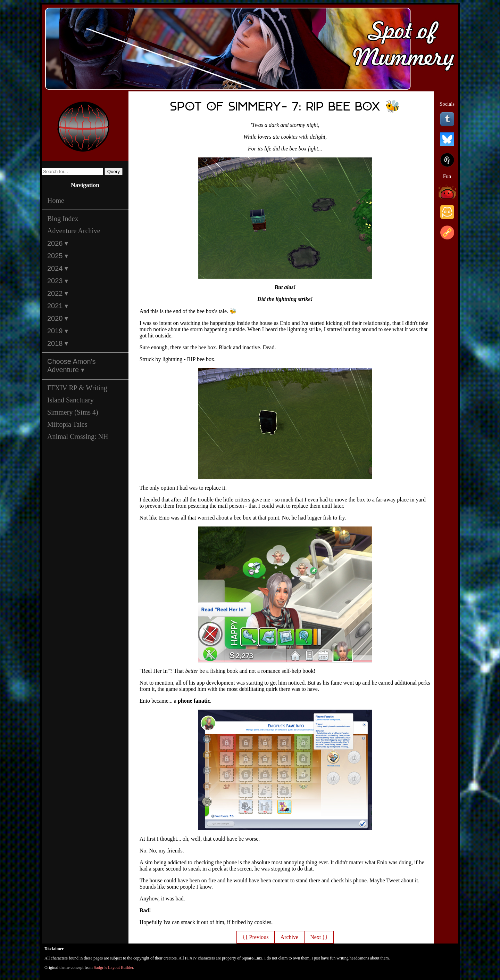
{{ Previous (255, 937)
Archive (290, 937)
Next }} (319, 937)
